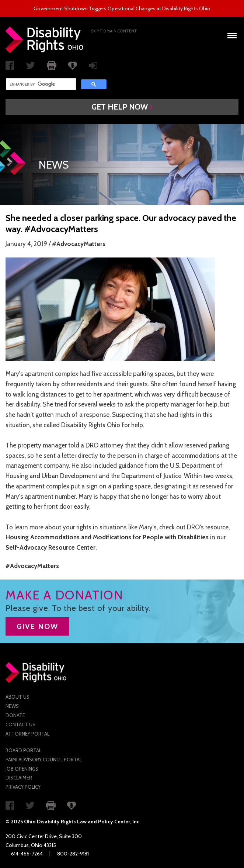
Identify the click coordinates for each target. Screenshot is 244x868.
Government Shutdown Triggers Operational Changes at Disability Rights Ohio (122, 8)
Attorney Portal (27, 734)
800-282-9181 (73, 854)
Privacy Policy (23, 787)
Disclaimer (19, 778)
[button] (122, 107)
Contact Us (20, 725)
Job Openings (22, 769)
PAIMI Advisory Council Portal (44, 760)
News (12, 706)
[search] (40, 84)
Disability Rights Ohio (45, 40)
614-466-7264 (27, 854)
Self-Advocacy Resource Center (50, 547)
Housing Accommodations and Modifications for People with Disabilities (107, 537)
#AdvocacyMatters (79, 244)
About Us (18, 697)
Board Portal (23, 750)
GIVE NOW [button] (37, 626)
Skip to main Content (114, 31)
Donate (15, 715)
